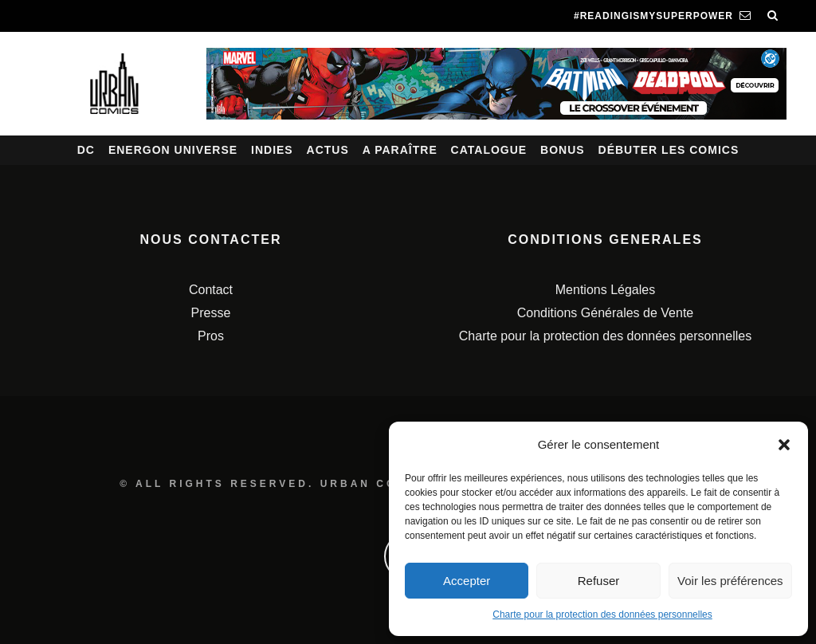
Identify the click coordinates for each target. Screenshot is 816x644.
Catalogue (489, 150)
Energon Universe (173, 150)
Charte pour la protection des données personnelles (602, 615)
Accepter (467, 581)
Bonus (563, 150)
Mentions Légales (605, 290)
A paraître (400, 150)
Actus (328, 150)
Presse (211, 313)
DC (86, 150)
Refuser (599, 581)
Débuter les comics (669, 150)
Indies (272, 150)
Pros (211, 336)
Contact (211, 290)
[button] (784, 445)
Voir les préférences (730, 581)
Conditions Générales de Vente (605, 313)
